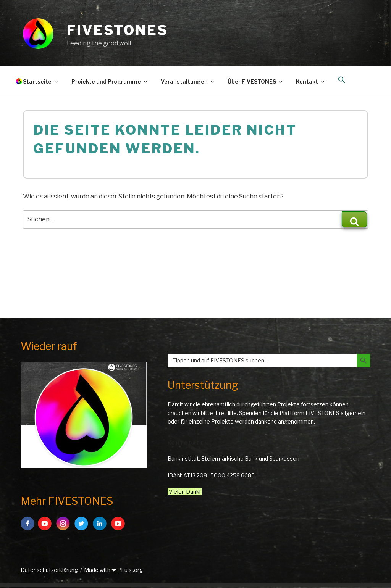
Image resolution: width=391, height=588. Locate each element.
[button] (342, 80)
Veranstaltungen (188, 81)
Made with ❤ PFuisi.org (113, 570)
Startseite (41, 81)
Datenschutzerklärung (49, 570)
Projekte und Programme (110, 81)
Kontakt (311, 81)
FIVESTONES (117, 30)
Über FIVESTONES (255, 81)
